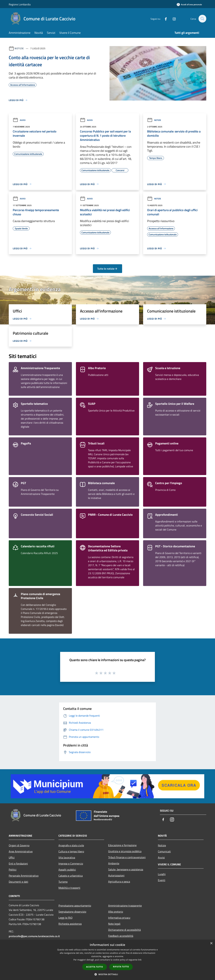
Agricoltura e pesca (119, 881)
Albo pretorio (116, 912)
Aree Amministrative (21, 851)
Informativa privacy (119, 918)
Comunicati (164, 851)
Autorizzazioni (116, 875)
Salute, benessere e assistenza (126, 869)
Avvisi (19, 120)
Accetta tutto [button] (95, 967)
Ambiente (114, 863)
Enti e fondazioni (18, 864)
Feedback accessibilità (121, 936)
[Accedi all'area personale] (189, 4)
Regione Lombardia (20, 4)
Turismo (63, 882)
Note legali (114, 924)
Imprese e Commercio (71, 864)
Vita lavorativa (67, 857)
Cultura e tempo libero (71, 851)
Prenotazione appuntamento (75, 906)
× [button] (211, 943)
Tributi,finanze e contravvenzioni (127, 857)
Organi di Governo (19, 845)
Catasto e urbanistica (71, 876)
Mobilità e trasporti (69, 888)
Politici (13, 870)
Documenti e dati (18, 882)
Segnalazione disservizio (72, 912)
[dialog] (107, 960)
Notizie (19, 48)
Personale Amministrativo (24, 876)
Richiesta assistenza (70, 924)
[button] (107, 974)
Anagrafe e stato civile (71, 845)
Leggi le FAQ (66, 918)
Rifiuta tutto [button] (121, 967)
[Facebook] (164, 19)
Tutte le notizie (107, 269)
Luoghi (162, 874)
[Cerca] (202, 19)
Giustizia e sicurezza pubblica (125, 851)
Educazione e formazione (122, 845)
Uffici (12, 857)
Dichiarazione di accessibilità (124, 930)
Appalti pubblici (67, 870)
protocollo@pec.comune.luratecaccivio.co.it (34, 936)
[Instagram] (172, 19)
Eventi (162, 880)
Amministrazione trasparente (125, 906)
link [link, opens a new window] (140, 960)
